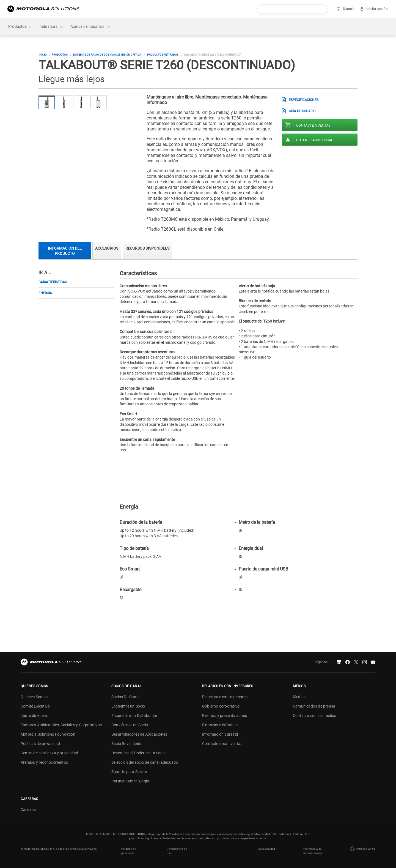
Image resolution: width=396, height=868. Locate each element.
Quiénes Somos (34, 697)
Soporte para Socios (129, 772)
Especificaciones (304, 100)
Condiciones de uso (177, 851)
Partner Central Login (130, 781)
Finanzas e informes (220, 725)
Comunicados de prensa (314, 706)
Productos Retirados (163, 55)
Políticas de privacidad (40, 744)
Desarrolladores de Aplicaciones (139, 734)
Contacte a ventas (313, 125)
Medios (299, 697)
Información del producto (65, 251)
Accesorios (107, 248)
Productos (21, 27)
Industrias (52, 27)
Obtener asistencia (314, 140)
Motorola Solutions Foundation (48, 734)
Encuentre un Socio (128, 706)
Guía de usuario (302, 111)
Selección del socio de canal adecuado (145, 762)
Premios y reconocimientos (44, 762)
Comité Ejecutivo (35, 706)
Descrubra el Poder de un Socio (138, 753)
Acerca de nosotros (91, 27)
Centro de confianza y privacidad (49, 753)
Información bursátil (220, 734)
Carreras (28, 810)
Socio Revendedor (127, 744)
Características (53, 282)
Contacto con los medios (315, 716)
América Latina (362, 849)
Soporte (349, 9)
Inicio (43, 55)
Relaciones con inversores (225, 697)
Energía (45, 293)
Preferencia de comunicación (313, 851)
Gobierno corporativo (221, 706)
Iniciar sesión (377, 9)
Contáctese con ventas (222, 744)
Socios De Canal (125, 697)
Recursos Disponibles (147, 248)
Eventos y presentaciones (225, 716)
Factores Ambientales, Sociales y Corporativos (61, 725)
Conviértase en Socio (130, 725)
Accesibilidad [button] (267, 849)
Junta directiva (34, 716)
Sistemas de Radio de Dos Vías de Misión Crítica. (107, 55)
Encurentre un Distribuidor (134, 716)
